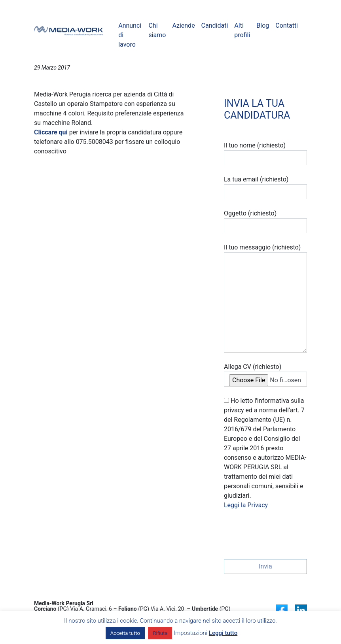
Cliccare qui (51, 132)
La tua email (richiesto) (265, 187)
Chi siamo (157, 30)
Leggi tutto (223, 633)
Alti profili (242, 30)
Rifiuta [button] (160, 633)
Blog (263, 25)
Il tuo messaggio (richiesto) (265, 298)
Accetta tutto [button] (125, 633)
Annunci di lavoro (130, 35)
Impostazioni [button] (190, 633)
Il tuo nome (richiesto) (265, 153)
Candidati (215, 25)
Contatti (287, 25)
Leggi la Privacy (246, 505)
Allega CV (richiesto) (265, 375)
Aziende (183, 25)
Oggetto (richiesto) (265, 221)
